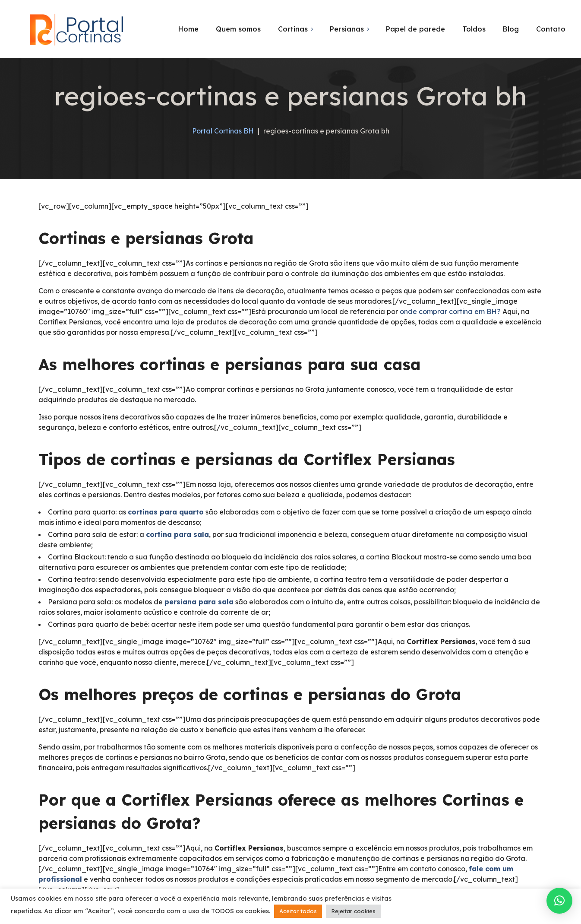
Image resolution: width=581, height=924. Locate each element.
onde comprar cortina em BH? (450, 311)
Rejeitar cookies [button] (353, 911)
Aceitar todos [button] (298, 911)
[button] (559, 901)
